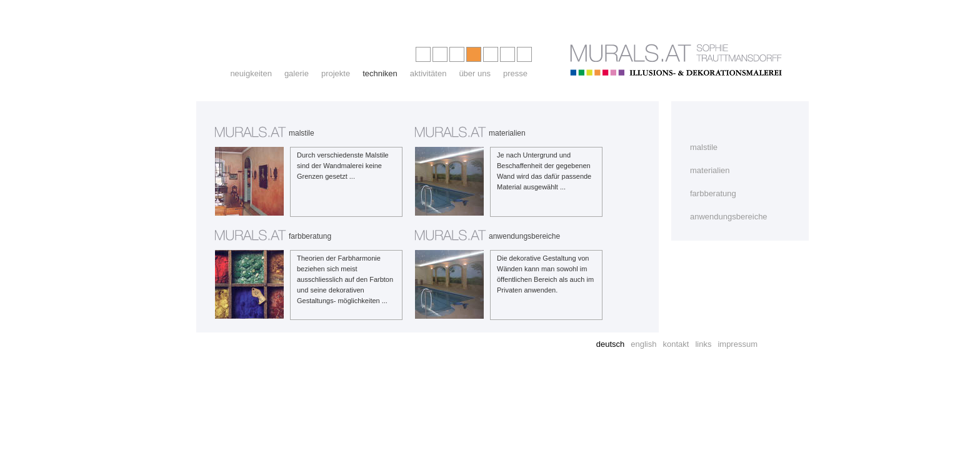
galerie (297, 73)
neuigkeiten (251, 73)
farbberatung (713, 193)
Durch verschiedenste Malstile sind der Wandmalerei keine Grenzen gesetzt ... (343, 166)
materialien (710, 170)
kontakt (676, 344)
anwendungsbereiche (729, 217)
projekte (336, 73)
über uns (475, 73)
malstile (704, 147)
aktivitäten (428, 73)
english (643, 344)
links (703, 344)
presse (515, 73)
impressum (737, 344)
